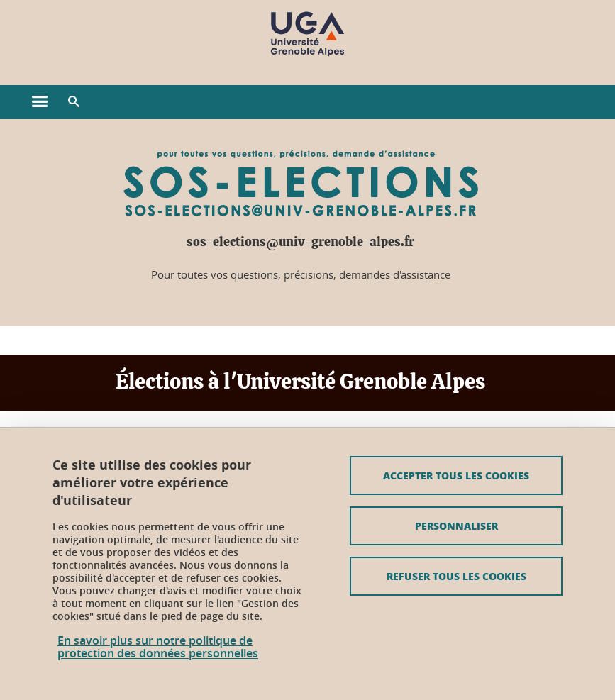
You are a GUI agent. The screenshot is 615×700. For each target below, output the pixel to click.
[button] (74, 102)
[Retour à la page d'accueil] (307, 34)
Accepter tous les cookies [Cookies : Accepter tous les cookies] (456, 475)
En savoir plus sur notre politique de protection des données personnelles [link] (158, 647)
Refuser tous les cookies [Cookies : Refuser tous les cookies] (456, 576)
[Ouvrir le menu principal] (40, 102)
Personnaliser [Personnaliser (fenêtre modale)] (456, 526)
